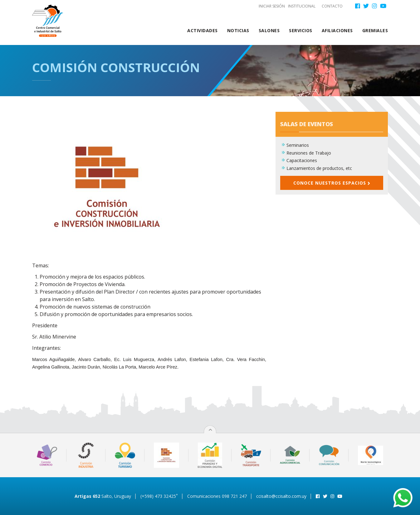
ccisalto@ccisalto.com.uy (281, 496)
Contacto (332, 6)
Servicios (301, 30)
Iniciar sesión (272, 6)
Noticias (238, 30)
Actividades (203, 30)
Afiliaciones (337, 30)
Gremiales (375, 30)
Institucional (302, 6)
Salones (269, 30)
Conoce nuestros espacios (332, 183)
